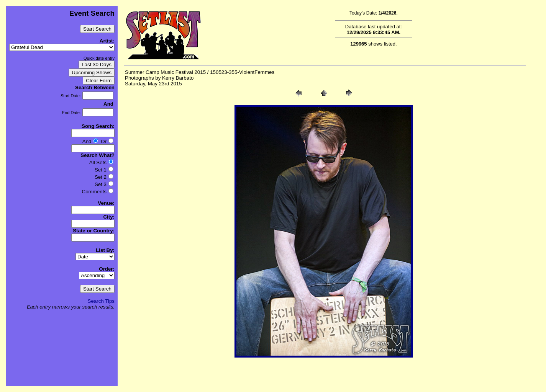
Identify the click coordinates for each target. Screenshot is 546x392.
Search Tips (101, 301)
